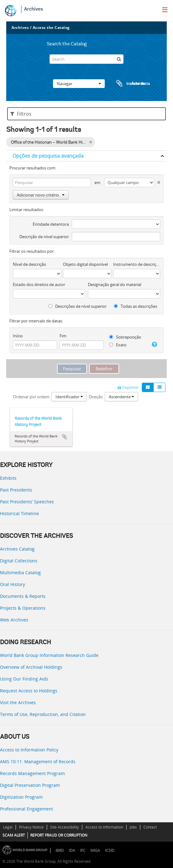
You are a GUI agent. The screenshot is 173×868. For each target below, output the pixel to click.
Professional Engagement (26, 809)
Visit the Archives (18, 702)
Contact (150, 827)
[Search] (87, 59)
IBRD (60, 850)
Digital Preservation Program (30, 785)
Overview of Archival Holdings (31, 667)
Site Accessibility (65, 827)
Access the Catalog (51, 28)
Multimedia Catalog (20, 573)
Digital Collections (19, 561)
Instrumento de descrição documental (137, 264)
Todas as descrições (135, 306)
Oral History (12, 584)
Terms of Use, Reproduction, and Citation (43, 714)
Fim (63, 336)
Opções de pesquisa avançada (48, 156)
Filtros (21, 114)
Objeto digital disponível (85, 264)
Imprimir (128, 387)
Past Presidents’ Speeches (27, 502)
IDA (72, 850)
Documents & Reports (23, 596)
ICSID (110, 850)
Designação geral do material (115, 284)
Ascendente (121, 397)
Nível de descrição (29, 264)
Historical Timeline (19, 513)
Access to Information (104, 827)
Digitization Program (21, 797)
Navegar (79, 84)
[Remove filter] (91, 142)
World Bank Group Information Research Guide (49, 655)
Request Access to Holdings (29, 691)
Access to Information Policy (29, 750)
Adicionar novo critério (41, 195)
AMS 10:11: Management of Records (38, 762)
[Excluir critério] (157, 181)
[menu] (165, 10)
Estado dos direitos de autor (39, 284)
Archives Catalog (17, 549)
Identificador (69, 397)
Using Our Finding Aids (24, 679)
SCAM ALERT (14, 835)
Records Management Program (32, 773)
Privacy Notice (31, 827)
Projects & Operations (23, 608)
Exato (118, 345)
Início (18, 336)
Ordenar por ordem (31, 397)
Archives (34, 9)
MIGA (95, 850)
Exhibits (8, 478)
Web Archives (14, 620)
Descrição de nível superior (44, 237)
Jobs (133, 827)
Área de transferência (127, 84)
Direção (96, 397)
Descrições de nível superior (77, 306)
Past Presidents (16, 490)
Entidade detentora (51, 224)
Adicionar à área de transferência (65, 437)
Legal (8, 827)
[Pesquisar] (119, 59)
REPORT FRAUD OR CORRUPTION (59, 835)
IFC (83, 850)
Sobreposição (125, 337)
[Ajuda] (154, 344)
